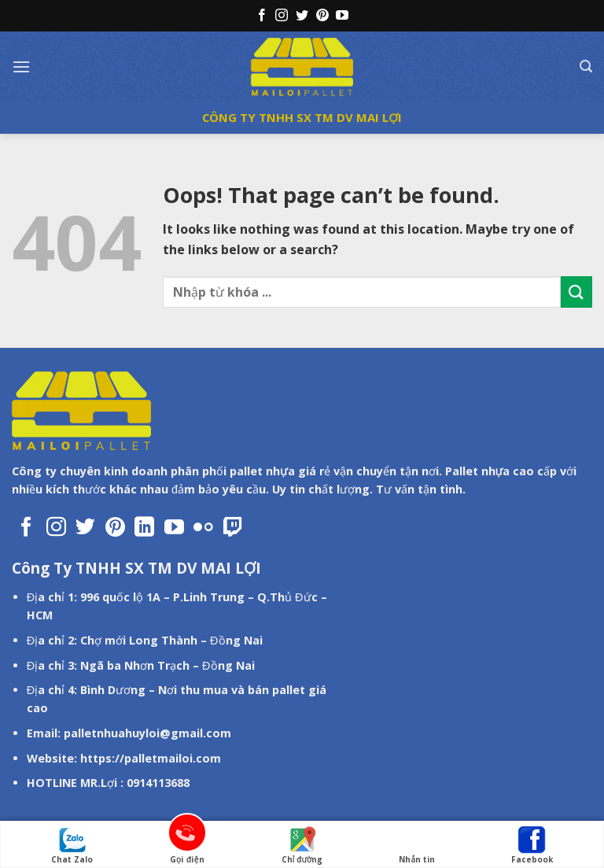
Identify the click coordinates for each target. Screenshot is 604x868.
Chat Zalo (72, 845)
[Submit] (576, 292)
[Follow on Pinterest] (322, 16)
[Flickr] (203, 528)
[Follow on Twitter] (302, 16)
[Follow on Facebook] (262, 16)
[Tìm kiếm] (586, 66)
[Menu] (21, 66)
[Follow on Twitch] (233, 528)
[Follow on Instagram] (282, 16)
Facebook (532, 845)
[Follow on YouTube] (342, 16)
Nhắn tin (417, 845)
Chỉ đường (302, 845)
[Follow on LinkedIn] (144, 528)
